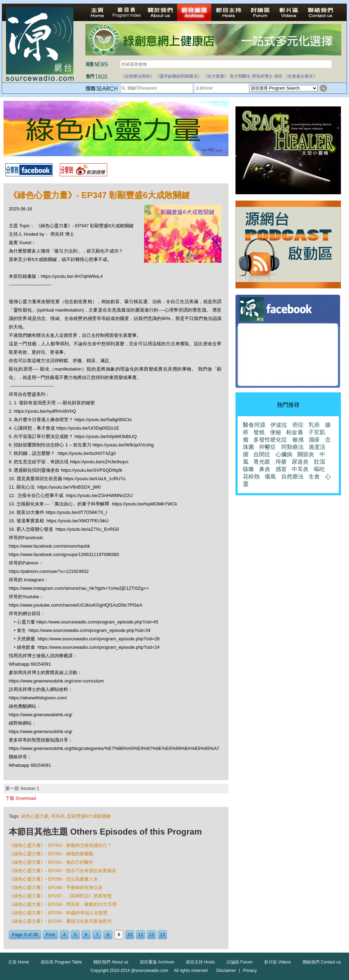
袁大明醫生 (240, 76)
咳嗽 (248, 469)
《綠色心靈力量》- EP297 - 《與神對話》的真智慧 (60, 896)
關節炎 (306, 454)
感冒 (281, 469)
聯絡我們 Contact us (322, 962)
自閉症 (262, 454)
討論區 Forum (240, 962)
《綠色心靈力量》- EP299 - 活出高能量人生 (53, 879)
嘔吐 (319, 469)
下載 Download (21, 798)
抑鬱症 (267, 447)
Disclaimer (226, 971)
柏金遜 (295, 432)
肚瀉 (319, 462)
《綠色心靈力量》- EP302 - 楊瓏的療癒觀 (51, 854)
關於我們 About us (111, 962)
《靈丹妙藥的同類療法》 (179, 76)
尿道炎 (300, 462)
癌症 (278, 76)
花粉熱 (251, 476)
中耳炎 (300, 469)
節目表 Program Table (61, 962)
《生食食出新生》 (300, 76)
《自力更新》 (216, 76)
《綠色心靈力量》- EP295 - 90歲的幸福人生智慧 (58, 913)
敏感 (298, 440)
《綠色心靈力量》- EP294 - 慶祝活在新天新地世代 (60, 921)
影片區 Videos (278, 962)
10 (130, 935)
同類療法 (292, 447)
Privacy (250, 971)
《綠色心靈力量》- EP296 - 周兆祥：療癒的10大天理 (63, 904)
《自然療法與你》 (137, 76)
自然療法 (292, 476)
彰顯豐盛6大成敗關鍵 (89, 816)
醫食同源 (254, 425)
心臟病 (284, 454)
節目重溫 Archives (157, 962)
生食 (314, 476)
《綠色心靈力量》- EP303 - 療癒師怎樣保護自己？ (60, 845)
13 (162, 935)
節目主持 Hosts (200, 962)
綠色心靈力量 (35, 816)
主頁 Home (18, 962)
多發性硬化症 (270, 440)
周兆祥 (58, 816)
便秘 (276, 432)
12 (151, 935)
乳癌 (314, 425)
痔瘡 (281, 462)
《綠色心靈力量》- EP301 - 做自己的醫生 (51, 862)
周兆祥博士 (262, 76)
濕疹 (314, 440)
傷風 (270, 476)
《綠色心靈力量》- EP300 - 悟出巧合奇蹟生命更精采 (63, 871)
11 (141, 935)
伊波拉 (279, 425)
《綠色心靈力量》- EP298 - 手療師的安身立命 (56, 887)
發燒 (259, 432)
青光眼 (262, 462)
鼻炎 (265, 469)
